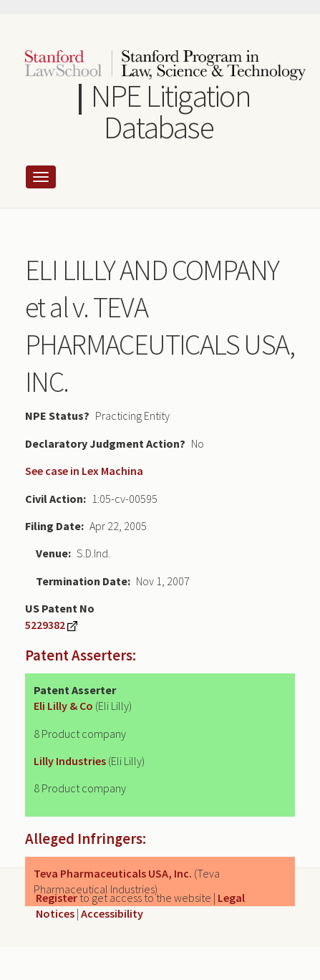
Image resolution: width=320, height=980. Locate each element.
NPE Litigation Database (170, 111)
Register (57, 898)
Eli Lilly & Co (63, 706)
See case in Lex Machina (84, 471)
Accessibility (112, 913)
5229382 (45, 625)
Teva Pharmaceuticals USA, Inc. (113, 873)
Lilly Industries (70, 761)
